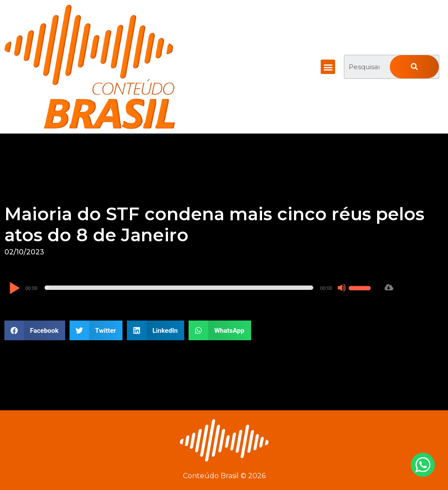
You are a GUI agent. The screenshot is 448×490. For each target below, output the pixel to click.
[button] (328, 67)
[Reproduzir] (14, 289)
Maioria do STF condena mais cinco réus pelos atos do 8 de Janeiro (214, 224)
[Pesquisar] (414, 67)
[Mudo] (342, 288)
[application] (191, 288)
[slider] (179, 288)
